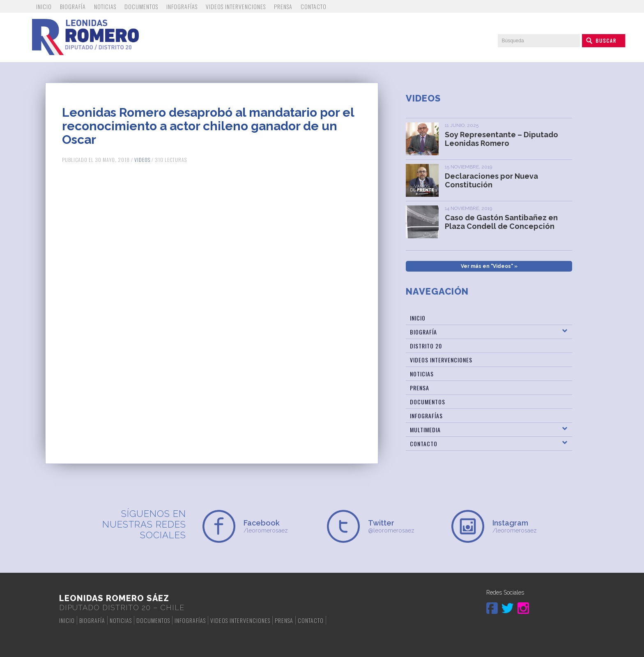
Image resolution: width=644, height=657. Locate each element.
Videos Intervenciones (236, 6)
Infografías (182, 6)
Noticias (105, 6)
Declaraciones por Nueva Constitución (491, 180)
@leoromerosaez (405, 526)
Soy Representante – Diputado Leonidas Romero (501, 139)
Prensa (283, 6)
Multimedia (425, 430)
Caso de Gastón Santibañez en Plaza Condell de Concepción (501, 222)
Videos (142, 160)
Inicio (44, 6)
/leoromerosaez (280, 526)
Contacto (314, 6)
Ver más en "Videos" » (489, 266)
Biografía (73, 6)
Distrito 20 (426, 346)
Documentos (141, 6)
